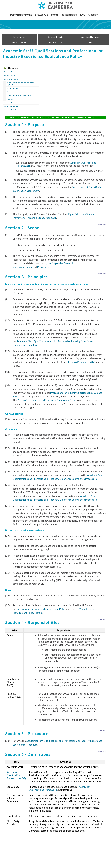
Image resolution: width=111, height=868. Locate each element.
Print (91, 42)
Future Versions (55, 42)
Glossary (93, 15)
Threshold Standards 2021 (81, 362)
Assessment (11, 92)
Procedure (43, 267)
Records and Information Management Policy (41, 609)
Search (55, 15)
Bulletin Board (69, 15)
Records (10, 99)
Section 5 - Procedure (11, 106)
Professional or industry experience (19, 95)
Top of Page (102, 224)
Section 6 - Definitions (11, 110)
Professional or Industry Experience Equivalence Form (46, 400)
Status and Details (55, 37)
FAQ (83, 15)
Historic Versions (20, 42)
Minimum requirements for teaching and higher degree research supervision (21, 84)
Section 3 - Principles (11, 79)
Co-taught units (12, 88)
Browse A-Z (41, 15)
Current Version (20, 37)
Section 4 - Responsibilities (13, 103)
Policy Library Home (21, 15)
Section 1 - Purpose (10, 72)
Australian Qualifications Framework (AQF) (16, 775)
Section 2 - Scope (10, 75)
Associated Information (91, 37)
